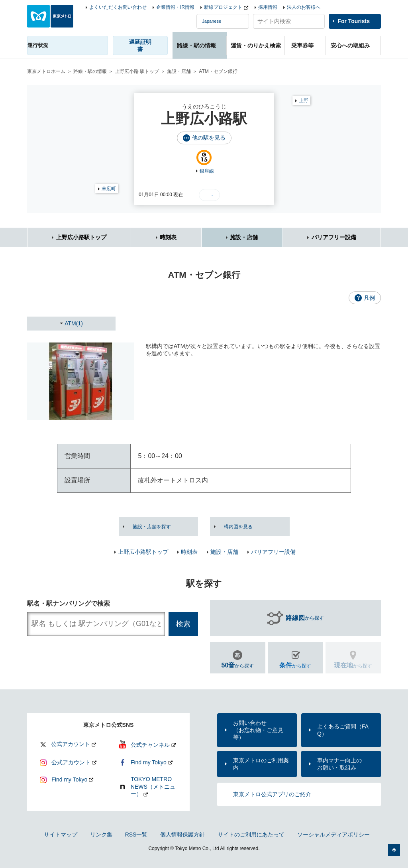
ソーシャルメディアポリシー (333, 835)
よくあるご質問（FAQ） (343, 730)
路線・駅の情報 (90, 71)
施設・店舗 (179, 71)
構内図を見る (238, 527)
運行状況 (38, 45)
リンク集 (101, 835)
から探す (305, 618)
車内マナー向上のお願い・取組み (339, 764)
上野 (304, 100)
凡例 (369, 298)
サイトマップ (61, 835)
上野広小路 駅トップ (137, 71)
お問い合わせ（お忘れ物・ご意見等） (258, 730)
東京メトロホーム (46, 71)
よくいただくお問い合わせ (118, 7)
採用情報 (268, 7)
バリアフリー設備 (334, 237)
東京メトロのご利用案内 (261, 764)
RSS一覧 (136, 835)
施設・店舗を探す (152, 527)
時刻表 (168, 237)
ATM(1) (74, 323)
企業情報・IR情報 (175, 7)
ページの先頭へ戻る (394, 850)
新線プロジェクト (223, 7)
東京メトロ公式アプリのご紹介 (272, 794)
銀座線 (207, 171)
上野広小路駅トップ (81, 237)
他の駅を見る (209, 138)
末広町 (109, 189)
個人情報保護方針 (182, 835)
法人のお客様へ (304, 7)
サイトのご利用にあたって (251, 835)
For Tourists (354, 21)
